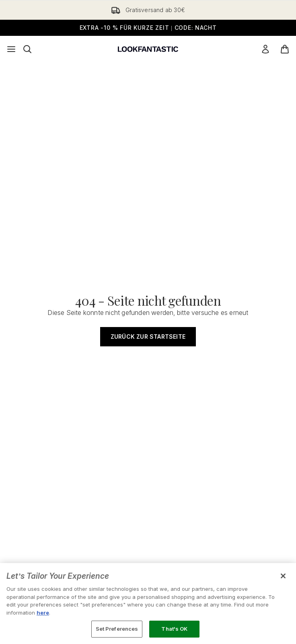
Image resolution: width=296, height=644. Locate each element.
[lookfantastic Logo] (148, 49)
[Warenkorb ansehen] (285, 49)
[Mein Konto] (265, 49)
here (43, 613)
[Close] (283, 576)
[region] (148, 604)
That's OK (174, 629)
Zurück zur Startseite (148, 336)
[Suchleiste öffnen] (27, 49)
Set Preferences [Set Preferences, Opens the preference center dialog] (117, 629)
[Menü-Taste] (11, 49)
